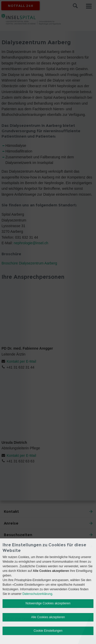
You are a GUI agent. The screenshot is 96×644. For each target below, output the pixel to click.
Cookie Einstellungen (48, 631)
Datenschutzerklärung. (38, 594)
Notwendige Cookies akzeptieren (48, 603)
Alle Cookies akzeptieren (48, 617)
